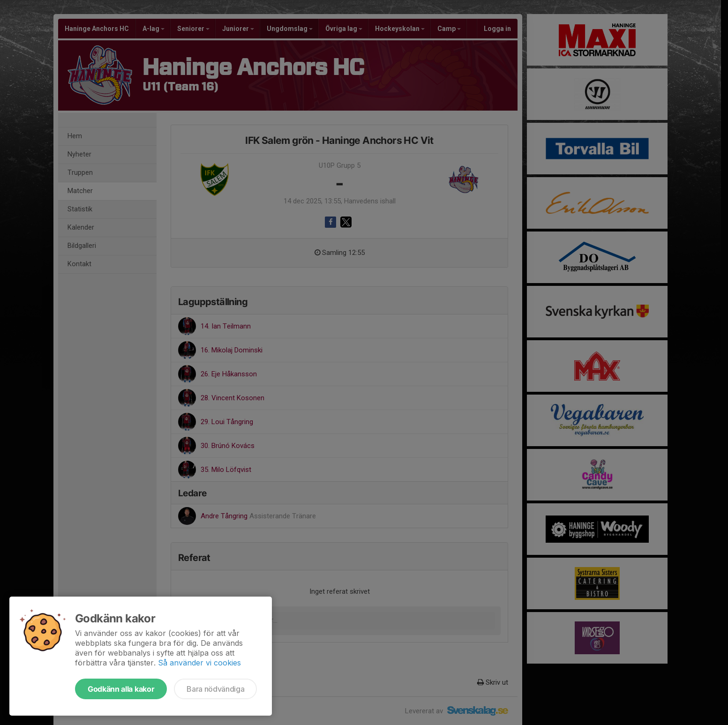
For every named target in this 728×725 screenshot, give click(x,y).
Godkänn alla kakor (121, 689)
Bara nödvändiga (215, 689)
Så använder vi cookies (199, 663)
